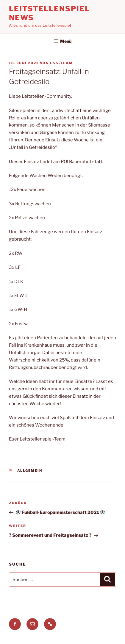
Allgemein (30, 471)
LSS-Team (61, 63)
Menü (63, 41)
